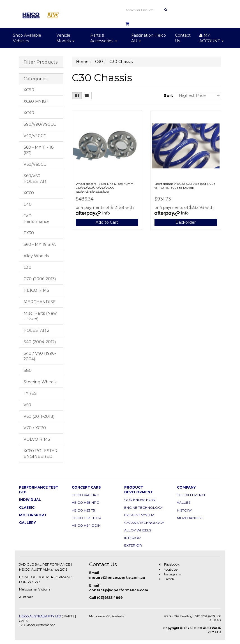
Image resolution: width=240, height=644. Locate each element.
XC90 (29, 90)
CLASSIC (27, 508)
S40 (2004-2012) (40, 342)
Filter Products (41, 62)
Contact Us (183, 38)
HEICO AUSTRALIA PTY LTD (40, 616)
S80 (28, 370)
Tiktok (169, 579)
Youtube (171, 569)
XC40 (29, 113)
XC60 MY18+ (36, 101)
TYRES (30, 393)
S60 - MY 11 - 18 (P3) (39, 150)
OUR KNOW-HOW (140, 500)
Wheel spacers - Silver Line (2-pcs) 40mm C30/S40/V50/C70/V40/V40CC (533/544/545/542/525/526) (105, 188)
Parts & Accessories (104, 38)
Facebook (172, 564)
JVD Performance (37, 219)
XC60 (29, 193)
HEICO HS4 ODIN (86, 525)
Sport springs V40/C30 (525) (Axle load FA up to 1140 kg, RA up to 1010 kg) (185, 186)
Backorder (186, 222)
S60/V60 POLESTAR (35, 179)
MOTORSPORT (33, 515)
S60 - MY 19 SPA (40, 244)
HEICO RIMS (36, 290)
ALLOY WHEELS (138, 530)
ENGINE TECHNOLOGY (144, 508)
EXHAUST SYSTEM (139, 515)
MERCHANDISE (40, 302)
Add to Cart (107, 222)
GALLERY (27, 523)
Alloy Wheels (36, 256)
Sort (167, 95)
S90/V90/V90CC (40, 124)
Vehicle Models (65, 38)
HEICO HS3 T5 (83, 510)
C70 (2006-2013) (40, 279)
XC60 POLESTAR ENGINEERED (41, 454)
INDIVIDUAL (30, 500)
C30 (27, 267)
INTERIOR (132, 538)
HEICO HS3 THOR (86, 518)
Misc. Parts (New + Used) (40, 316)
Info (106, 213)
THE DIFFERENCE (192, 495)
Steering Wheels (40, 382)
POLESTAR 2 (36, 330)
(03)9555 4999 (110, 598)
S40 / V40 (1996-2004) (40, 356)
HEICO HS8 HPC (85, 502)
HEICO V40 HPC (85, 495)
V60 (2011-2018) (39, 416)
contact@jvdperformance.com (119, 590)
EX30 (29, 233)
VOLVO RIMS (37, 439)
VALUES (184, 502)
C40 (28, 204)
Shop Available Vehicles (27, 38)
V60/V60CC (35, 164)
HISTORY (184, 510)
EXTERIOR (133, 545)
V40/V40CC (35, 136)
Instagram (173, 574)
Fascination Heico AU (149, 38)
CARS (23, 621)
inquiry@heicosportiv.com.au (117, 577)
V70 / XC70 (35, 428)
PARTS (69, 616)
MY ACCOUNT (212, 38)
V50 (27, 405)
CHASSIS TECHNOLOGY (144, 523)
